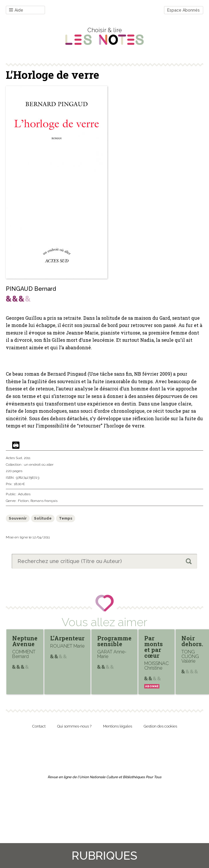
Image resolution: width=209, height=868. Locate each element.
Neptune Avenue (25, 641)
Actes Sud (14, 458)
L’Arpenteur (67, 638)
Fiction (23, 501)
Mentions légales (118, 726)
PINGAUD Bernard (31, 289)
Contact (39, 726)
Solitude (43, 518)
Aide (16, 10)
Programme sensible (114, 641)
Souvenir (18, 518)
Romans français (44, 501)
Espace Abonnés (183, 10)
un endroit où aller (39, 465)
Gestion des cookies (160, 726)
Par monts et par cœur (154, 647)
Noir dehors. (192, 641)
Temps (66, 518)
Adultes (24, 494)
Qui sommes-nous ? (74, 726)
